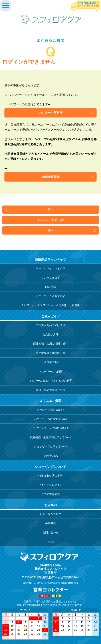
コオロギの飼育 (50, 362)
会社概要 (50, 523)
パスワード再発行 (50, 113)
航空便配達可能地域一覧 (50, 353)
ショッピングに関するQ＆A (51, 446)
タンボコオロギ (50, 278)
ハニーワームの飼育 (50, 372)
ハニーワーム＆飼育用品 (50, 296)
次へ (50, 230)
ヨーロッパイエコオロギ (50, 268)
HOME (51, 542)
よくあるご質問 (50, 401)
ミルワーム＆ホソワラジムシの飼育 (50, 381)
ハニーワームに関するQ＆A (51, 419)
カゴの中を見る (50, 494)
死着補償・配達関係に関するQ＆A (51, 437)
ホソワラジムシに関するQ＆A (51, 428)
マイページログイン (50, 485)
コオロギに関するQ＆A (51, 410)
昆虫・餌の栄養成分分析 (50, 390)
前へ (50, 209)
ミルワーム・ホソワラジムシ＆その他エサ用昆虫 (50, 305)
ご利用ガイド (50, 316)
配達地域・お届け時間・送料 (50, 344)
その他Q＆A (51, 456)
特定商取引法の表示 (50, 476)
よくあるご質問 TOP (51, 220)
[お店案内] (51, 573)
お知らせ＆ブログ (50, 514)
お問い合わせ (50, 532)
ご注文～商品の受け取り (50, 325)
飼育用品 (50, 287)
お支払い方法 (50, 335)
